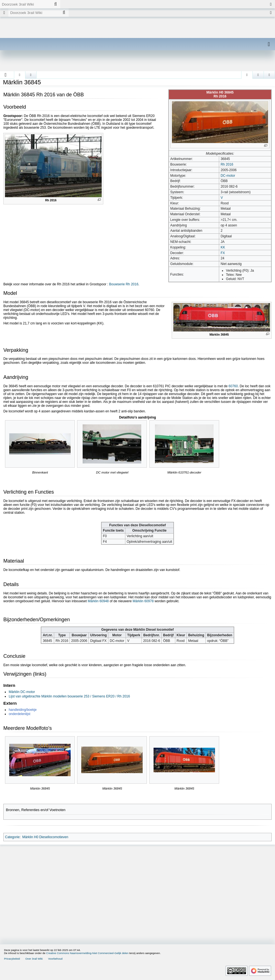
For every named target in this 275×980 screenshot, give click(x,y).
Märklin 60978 (143, 601)
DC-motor (228, 176)
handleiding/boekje (23, 710)
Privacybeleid (12, 959)
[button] (6, 75)
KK (223, 247)
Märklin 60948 (98, 601)
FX (223, 253)
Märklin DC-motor (22, 692)
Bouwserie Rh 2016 (124, 284)
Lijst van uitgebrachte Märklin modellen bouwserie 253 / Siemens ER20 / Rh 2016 (69, 696)
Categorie (12, 837)
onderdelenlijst (19, 714)
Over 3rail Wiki (34, 959)
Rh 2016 (227, 164)
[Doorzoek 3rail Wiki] (25, 4)
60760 (233, 386)
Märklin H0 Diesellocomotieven (45, 837)
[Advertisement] (137, 889)
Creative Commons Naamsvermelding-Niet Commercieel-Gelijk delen (87, 953)
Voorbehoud (55, 959)
